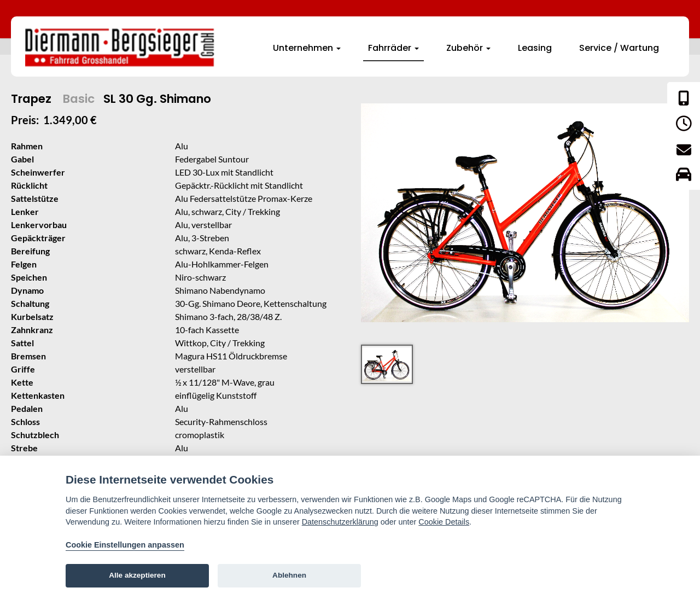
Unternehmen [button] (307, 48)
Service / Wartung (619, 48)
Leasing (535, 48)
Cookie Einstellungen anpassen (125, 545)
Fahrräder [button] (393, 48)
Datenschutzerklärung (340, 522)
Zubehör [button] (468, 48)
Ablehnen (289, 575)
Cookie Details (444, 522)
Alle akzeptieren (137, 575)
